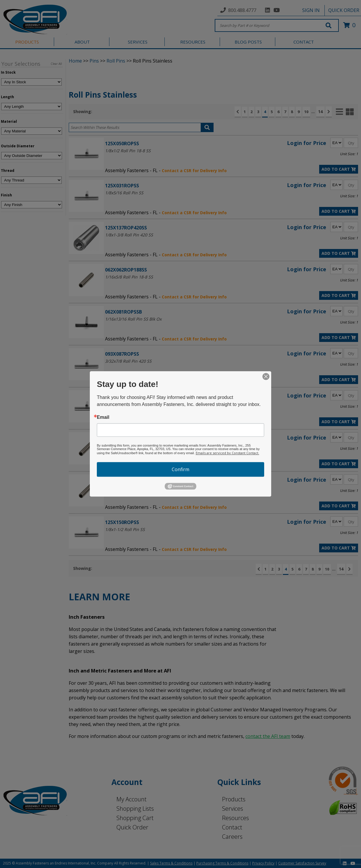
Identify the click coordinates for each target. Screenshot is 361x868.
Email (103, 417)
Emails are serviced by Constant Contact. (227, 453)
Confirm (180, 469)
